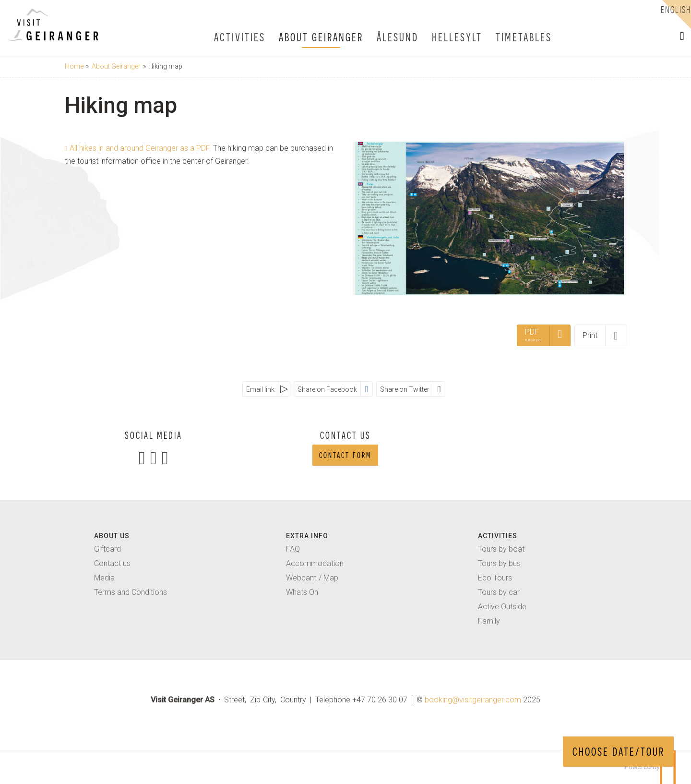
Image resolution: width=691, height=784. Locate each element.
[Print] (600, 335)
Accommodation (315, 563)
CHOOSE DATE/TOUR (619, 752)
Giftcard (107, 549)
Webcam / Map (312, 578)
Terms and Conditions (131, 592)
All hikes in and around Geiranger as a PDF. (141, 148)
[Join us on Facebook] (142, 458)
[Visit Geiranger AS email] (473, 700)
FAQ (293, 549)
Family (489, 621)
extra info (307, 536)
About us (112, 536)
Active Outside (502, 607)
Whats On (302, 592)
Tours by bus (499, 563)
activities (498, 536)
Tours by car (499, 592)
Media (104, 578)
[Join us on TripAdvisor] (165, 458)
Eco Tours (495, 578)
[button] (682, 36)
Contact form (345, 455)
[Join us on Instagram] (154, 458)
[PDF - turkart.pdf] (544, 335)
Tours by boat (501, 549)
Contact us (112, 563)
